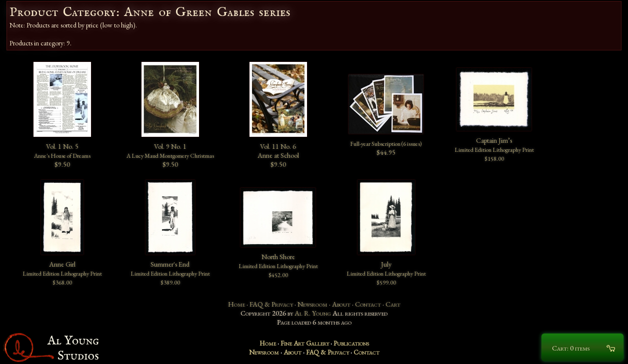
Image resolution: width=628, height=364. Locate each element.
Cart (393, 304)
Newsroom (312, 304)
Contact (368, 304)
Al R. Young (313, 313)
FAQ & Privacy (271, 304)
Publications (351, 343)
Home (236, 304)
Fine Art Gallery (305, 343)
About (341, 304)
